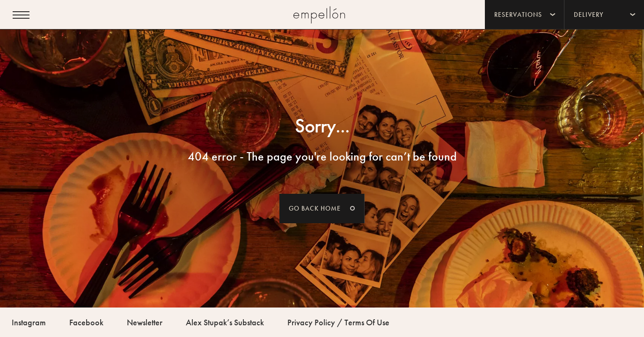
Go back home (315, 208)
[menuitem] (525, 15)
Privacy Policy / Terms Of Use (338, 322)
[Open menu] (21, 15)
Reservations (518, 15)
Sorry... (322, 126)
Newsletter (145, 322)
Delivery (589, 15)
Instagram (29, 322)
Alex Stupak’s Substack (225, 322)
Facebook (86, 322)
